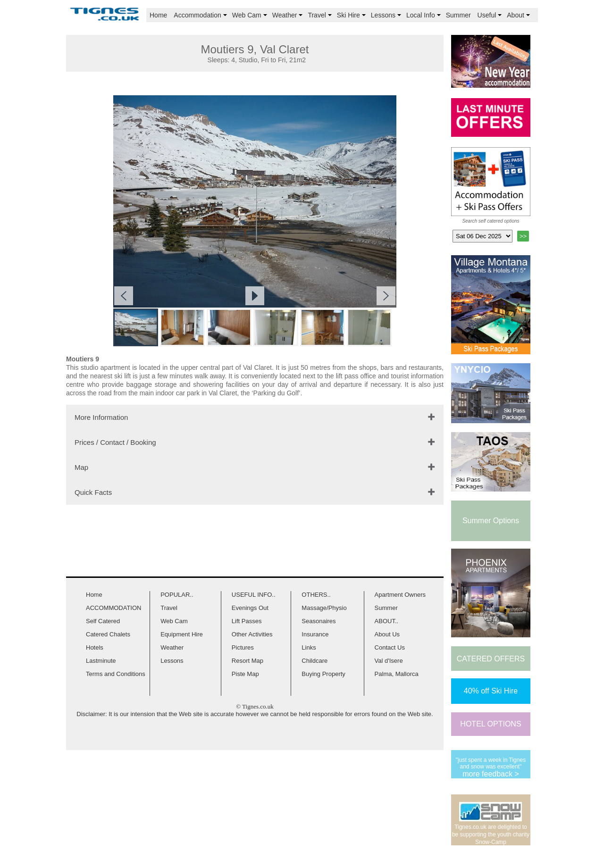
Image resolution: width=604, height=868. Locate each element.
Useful (491, 15)
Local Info (424, 15)
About (519, 15)
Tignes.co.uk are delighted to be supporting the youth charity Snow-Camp (491, 835)
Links (309, 647)
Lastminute (101, 661)
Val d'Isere (389, 661)
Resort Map (247, 661)
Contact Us (390, 647)
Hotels (95, 647)
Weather (289, 15)
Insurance (315, 634)
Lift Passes (247, 621)
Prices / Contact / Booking (115, 442)
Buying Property (323, 674)
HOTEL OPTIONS (491, 724)
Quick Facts (93, 492)
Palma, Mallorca (397, 674)
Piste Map (245, 674)
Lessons (387, 15)
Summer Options (491, 521)
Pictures (243, 647)
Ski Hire (352, 15)
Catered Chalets (108, 634)
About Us (387, 634)
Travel (320, 15)
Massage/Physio (324, 608)
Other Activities (252, 634)
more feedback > (491, 774)
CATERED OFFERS (491, 659)
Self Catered (103, 621)
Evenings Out (250, 608)
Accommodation (201, 15)
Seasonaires (319, 621)
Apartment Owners (400, 595)
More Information (101, 417)
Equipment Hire (182, 634)
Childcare (315, 661)
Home (158, 15)
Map (81, 467)
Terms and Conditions (116, 674)
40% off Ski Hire (491, 691)
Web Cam (251, 15)
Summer (458, 15)
